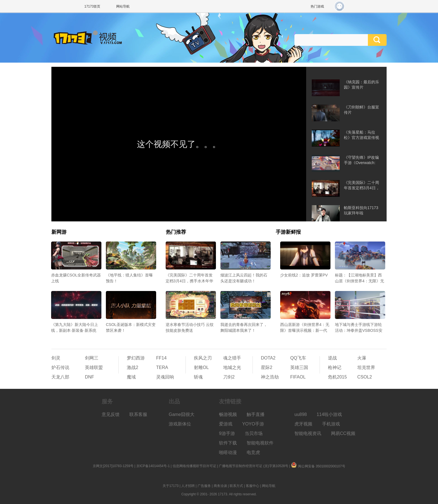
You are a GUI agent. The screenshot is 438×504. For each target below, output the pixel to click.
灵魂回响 (165, 377)
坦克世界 (366, 367)
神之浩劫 (270, 377)
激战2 (133, 367)
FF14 (161, 358)
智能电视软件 (260, 443)
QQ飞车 (298, 358)
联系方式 (236, 486)
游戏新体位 (180, 424)
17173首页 (92, 6)
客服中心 (253, 486)
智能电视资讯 (308, 433)
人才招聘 (188, 486)
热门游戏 (317, 6)
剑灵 (56, 358)
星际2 (267, 367)
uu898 (301, 414)
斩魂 (198, 377)
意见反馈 (111, 414)
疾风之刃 (203, 358)
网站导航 (123, 6)
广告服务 (204, 486)
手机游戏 (331, 424)
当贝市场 (254, 433)
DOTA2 (268, 358)
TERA (162, 367)
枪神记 (335, 367)
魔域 (131, 377)
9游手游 (227, 433)
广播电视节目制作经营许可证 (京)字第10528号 (253, 466)
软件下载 (228, 443)
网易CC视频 (343, 433)
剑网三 (92, 358)
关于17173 (171, 486)
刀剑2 (229, 377)
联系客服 (138, 414)
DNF (90, 377)
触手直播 (256, 414)
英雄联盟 (94, 367)
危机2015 (337, 377)
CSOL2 (365, 377)
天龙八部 (60, 377)
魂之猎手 (232, 358)
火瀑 (362, 358)
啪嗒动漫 (228, 452)
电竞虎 (253, 452)
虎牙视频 (303, 424)
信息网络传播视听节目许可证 (194, 466)
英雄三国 (299, 367)
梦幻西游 (136, 358)
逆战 (332, 358)
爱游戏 (226, 424)
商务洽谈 (220, 486)
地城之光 (232, 367)
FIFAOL (298, 377)
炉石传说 (60, 367)
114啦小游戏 (329, 414)
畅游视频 (228, 414)
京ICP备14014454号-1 (153, 466)
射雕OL (201, 367)
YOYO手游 (253, 424)
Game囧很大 (182, 414)
